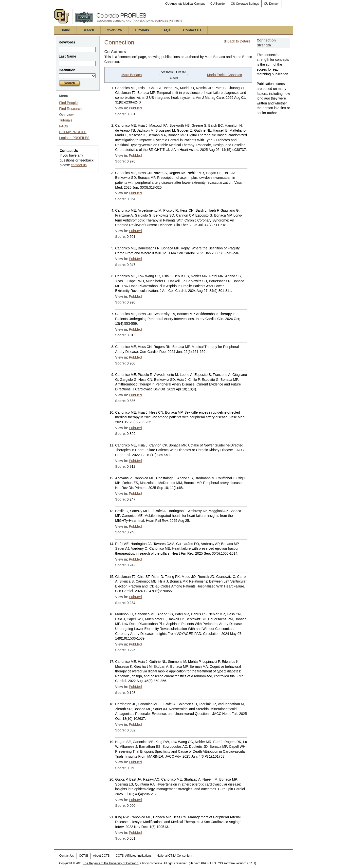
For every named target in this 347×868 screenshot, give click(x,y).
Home (65, 30)
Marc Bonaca (131, 75)
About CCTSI (102, 856)
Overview (114, 30)
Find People (68, 103)
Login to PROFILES (74, 138)
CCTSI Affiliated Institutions (134, 856)
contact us (79, 165)
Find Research (70, 109)
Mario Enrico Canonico (225, 75)
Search (88, 30)
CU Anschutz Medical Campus (185, 4)
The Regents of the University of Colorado (111, 863)
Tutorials (142, 30)
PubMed (135, 108)
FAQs (166, 30)
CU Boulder (218, 4)
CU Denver (271, 4)
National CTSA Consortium (174, 856)
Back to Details (239, 41)
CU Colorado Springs (245, 4)
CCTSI (83, 856)
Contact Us (192, 30)
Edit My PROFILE (73, 132)
